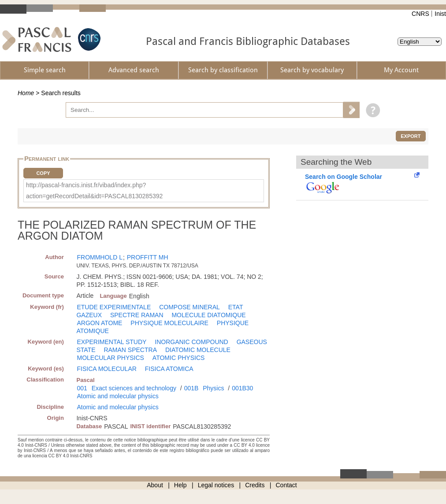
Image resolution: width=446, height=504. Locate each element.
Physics (213, 388)
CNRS (420, 14)
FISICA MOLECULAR (106, 369)
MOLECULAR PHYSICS (110, 358)
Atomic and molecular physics (117, 396)
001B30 (242, 388)
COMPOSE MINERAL (190, 307)
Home (26, 93)
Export (411, 136)
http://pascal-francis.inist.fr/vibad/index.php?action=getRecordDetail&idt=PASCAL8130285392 (94, 191)
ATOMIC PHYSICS (179, 358)
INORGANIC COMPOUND (191, 342)
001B (191, 388)
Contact (286, 485)
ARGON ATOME (99, 323)
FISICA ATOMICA (169, 369)
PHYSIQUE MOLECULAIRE (169, 323)
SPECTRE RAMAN (137, 315)
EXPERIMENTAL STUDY (111, 342)
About (155, 485)
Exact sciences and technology (134, 388)
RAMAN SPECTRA (130, 350)
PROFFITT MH (148, 257)
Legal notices (216, 485)
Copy (43, 173)
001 (82, 388)
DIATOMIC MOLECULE (198, 350)
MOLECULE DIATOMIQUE (208, 315)
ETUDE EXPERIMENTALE (114, 307)
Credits (255, 485)
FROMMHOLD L (99, 257)
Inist (440, 14)
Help (180, 485)
